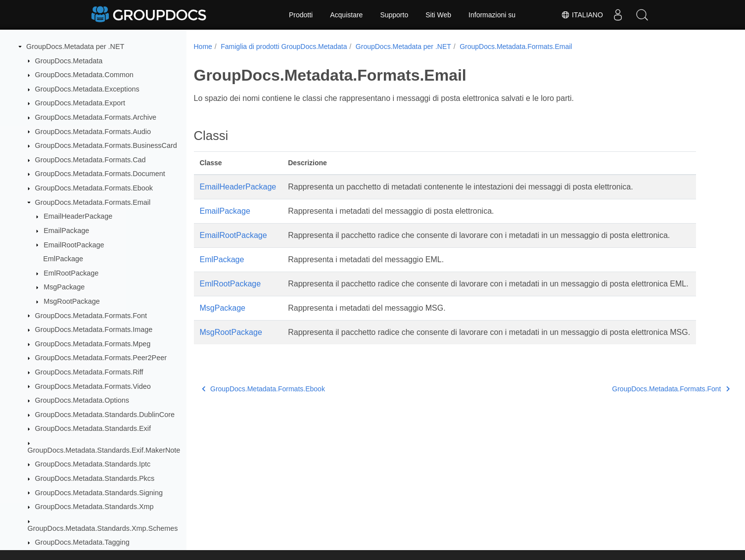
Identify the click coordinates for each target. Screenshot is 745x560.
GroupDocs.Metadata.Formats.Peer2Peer (101, 358)
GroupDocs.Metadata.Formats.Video (93, 386)
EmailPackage (66, 231)
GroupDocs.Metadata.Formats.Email (93, 202)
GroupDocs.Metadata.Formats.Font (91, 316)
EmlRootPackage (71, 273)
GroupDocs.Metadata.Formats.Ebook (94, 188)
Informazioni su (492, 15)
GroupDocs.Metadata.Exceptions (87, 89)
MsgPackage (64, 287)
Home (203, 47)
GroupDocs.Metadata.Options (82, 400)
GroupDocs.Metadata (69, 61)
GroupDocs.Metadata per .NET (75, 47)
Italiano (582, 15)
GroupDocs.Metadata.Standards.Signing (99, 493)
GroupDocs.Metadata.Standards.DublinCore (105, 415)
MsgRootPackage (72, 301)
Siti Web (438, 15)
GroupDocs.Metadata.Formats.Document (100, 174)
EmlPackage (63, 259)
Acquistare (346, 15)
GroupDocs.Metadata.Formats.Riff (89, 372)
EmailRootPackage (74, 245)
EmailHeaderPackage (78, 216)
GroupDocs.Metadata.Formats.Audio (93, 132)
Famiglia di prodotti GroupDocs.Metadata (284, 47)
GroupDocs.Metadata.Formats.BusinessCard (106, 145)
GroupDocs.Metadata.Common (84, 75)
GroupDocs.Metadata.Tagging (82, 542)
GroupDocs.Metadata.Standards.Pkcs (95, 478)
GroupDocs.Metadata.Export (80, 103)
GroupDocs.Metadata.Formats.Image (94, 329)
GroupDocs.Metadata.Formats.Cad (91, 160)
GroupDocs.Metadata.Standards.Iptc (93, 464)
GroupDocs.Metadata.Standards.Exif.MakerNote (104, 450)
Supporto (394, 15)
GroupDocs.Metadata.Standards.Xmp (94, 507)
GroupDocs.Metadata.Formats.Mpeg (93, 344)
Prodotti (301, 15)
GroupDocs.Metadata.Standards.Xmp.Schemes (103, 528)
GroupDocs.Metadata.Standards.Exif (93, 428)
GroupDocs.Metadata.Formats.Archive (96, 117)
